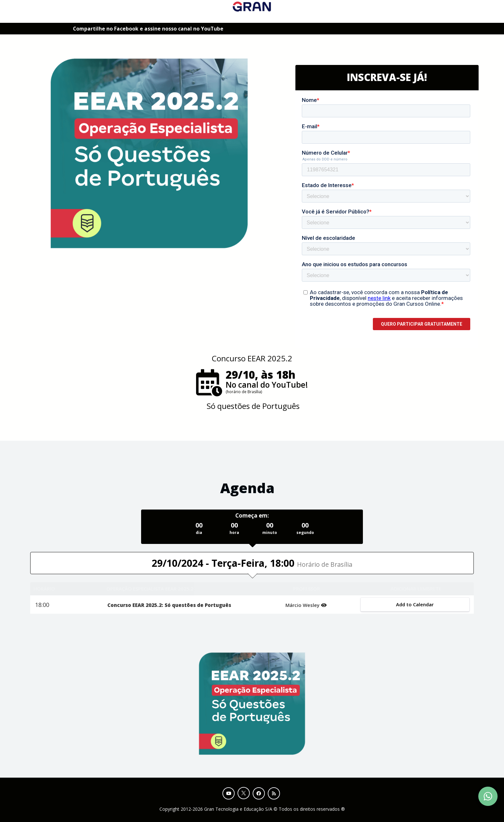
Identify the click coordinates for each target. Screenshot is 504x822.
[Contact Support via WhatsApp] (488, 796)
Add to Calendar (415, 604)
